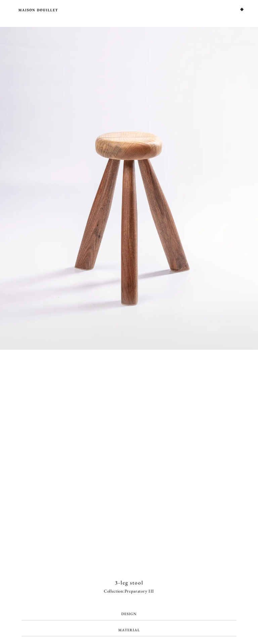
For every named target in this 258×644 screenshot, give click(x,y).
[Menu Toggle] (242, 9)
